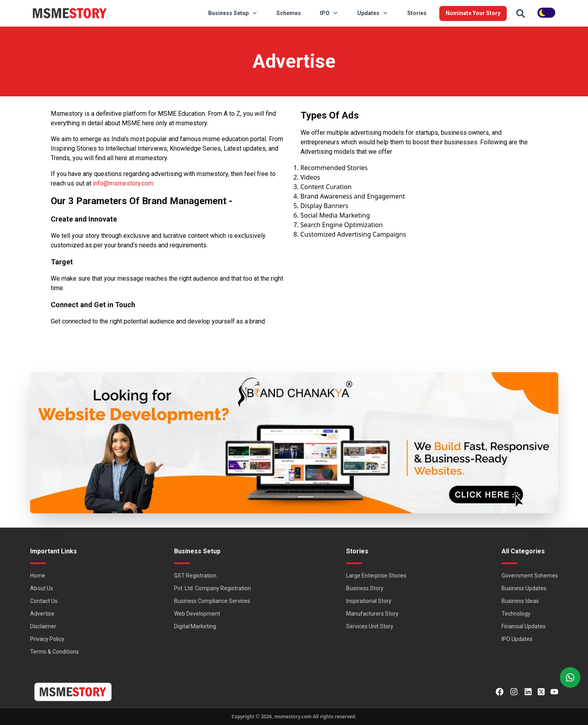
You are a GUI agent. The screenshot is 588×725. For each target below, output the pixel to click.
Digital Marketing (195, 626)
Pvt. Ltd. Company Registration (213, 588)
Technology (516, 614)
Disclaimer (43, 626)
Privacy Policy (47, 639)
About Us (42, 588)
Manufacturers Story (372, 614)
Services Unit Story (370, 626)
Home (38, 576)
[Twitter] (541, 692)
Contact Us (44, 601)
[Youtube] (554, 692)
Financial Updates (524, 626)
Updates (373, 13)
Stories (417, 13)
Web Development (197, 614)
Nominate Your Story (473, 13)
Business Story (365, 588)
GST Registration (195, 576)
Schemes (289, 13)
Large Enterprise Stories (376, 576)
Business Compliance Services (212, 601)
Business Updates (524, 588)
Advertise (42, 614)
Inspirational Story (369, 601)
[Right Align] (570, 677)
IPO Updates (517, 639)
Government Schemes (530, 576)
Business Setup (233, 13)
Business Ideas (520, 601)
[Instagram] (514, 692)
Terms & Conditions (55, 652)
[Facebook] (500, 692)
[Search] (521, 13)
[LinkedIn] (528, 692)
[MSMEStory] (70, 13)
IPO (329, 13)
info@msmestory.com (123, 183)
